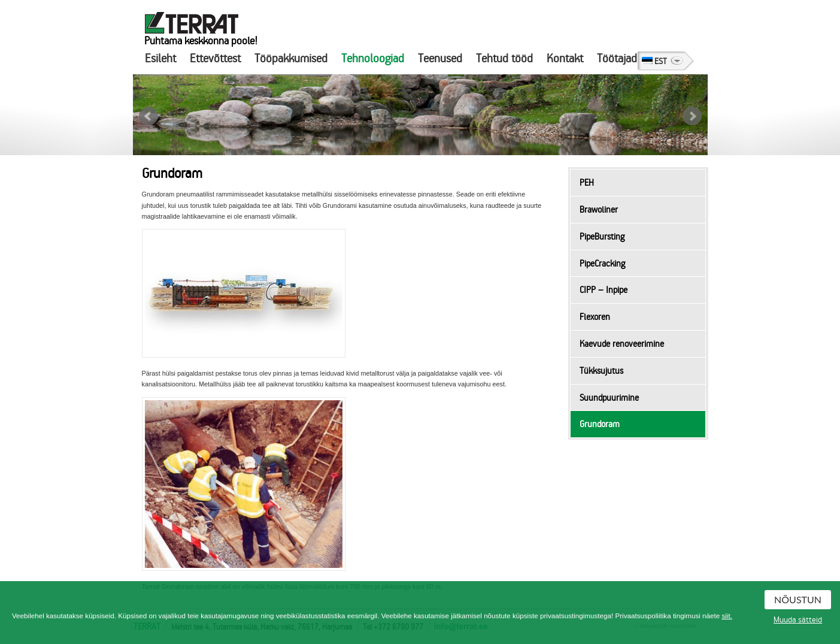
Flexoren (595, 317)
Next (692, 116)
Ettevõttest (215, 58)
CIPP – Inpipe (604, 290)
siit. (727, 616)
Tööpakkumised (291, 58)
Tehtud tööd (504, 58)
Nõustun (798, 599)
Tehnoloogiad (373, 58)
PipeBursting (602, 237)
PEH (587, 183)
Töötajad (617, 58)
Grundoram (600, 424)
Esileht (160, 58)
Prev (148, 116)
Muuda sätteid (798, 620)
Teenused (440, 58)
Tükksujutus (601, 371)
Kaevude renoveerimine (622, 344)
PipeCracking (602, 264)
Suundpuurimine (609, 398)
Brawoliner (599, 210)
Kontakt (565, 58)
